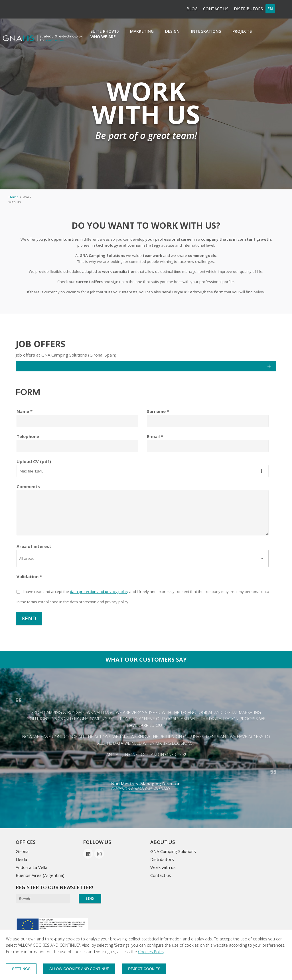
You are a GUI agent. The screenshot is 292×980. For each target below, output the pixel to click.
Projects (242, 31)
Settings (21, 969)
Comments (28, 486)
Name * (25, 411)
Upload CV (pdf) (34, 461)
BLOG (192, 9)
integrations (206, 31)
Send (29, 619)
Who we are (103, 37)
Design (172, 31)
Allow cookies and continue (79, 969)
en (270, 9)
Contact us (216, 9)
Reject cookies (144, 969)
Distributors (248, 9)
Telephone (28, 436)
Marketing (142, 31)
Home (14, 197)
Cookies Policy (151, 952)
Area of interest (34, 546)
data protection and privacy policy (99, 592)
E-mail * (155, 436)
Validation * (29, 576)
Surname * (158, 411)
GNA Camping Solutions (173, 851)
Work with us (163, 867)
